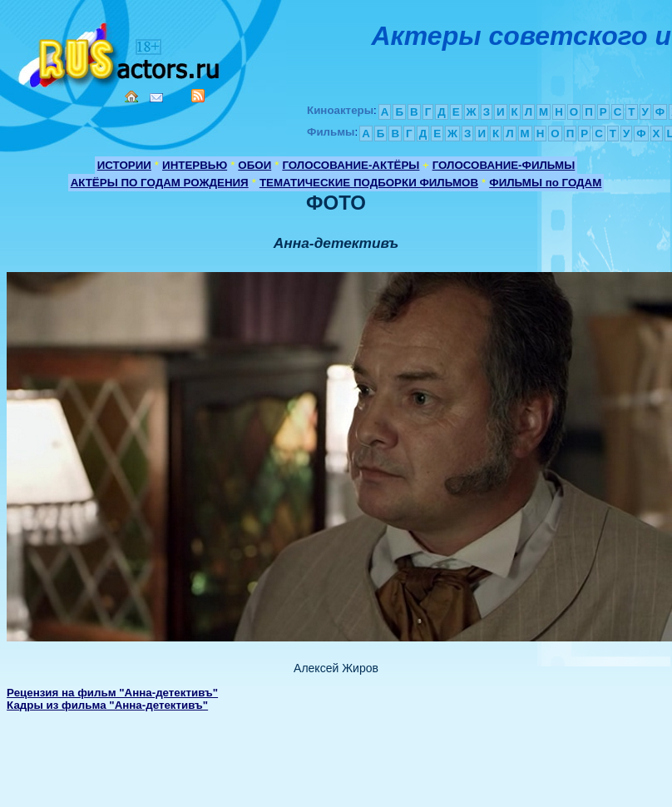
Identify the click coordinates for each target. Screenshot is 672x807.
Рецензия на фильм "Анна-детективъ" (112, 693)
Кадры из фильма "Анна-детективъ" (107, 705)
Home (131, 97)
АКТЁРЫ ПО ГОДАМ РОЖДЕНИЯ (160, 183)
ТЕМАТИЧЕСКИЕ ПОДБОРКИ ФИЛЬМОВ (369, 183)
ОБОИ (254, 165)
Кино (121, 52)
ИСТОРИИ (124, 165)
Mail (156, 98)
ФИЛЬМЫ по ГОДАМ (545, 183)
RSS (198, 96)
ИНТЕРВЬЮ (195, 165)
